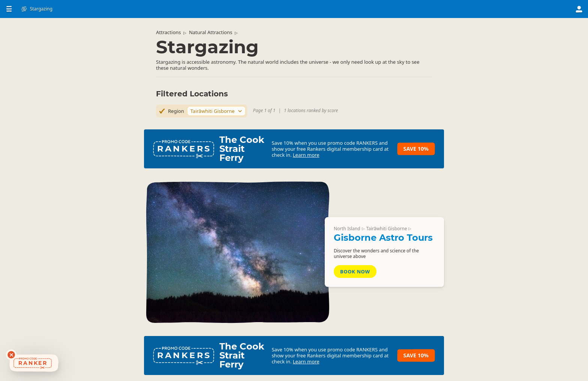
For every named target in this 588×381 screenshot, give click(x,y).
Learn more (306, 155)
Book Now (355, 271)
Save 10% (416, 149)
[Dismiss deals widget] (11, 355)
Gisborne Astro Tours (383, 238)
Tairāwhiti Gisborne (387, 229)
